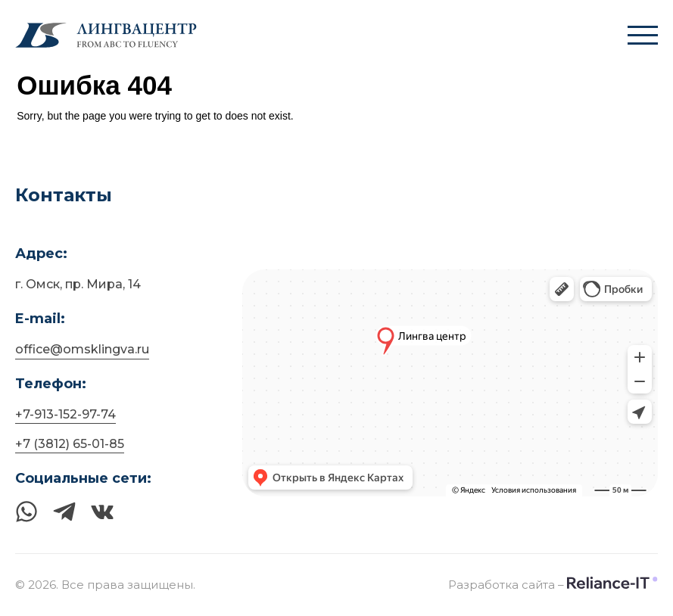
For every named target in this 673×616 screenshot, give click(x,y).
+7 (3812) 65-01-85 (70, 444)
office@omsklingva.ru (82, 349)
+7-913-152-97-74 (65, 414)
